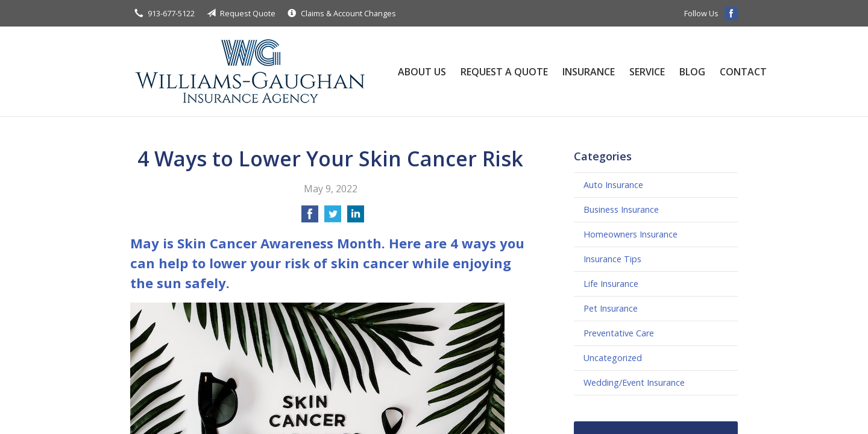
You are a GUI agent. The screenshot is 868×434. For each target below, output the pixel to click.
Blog (692, 72)
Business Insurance (621, 209)
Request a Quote (504, 72)
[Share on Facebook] (310, 218)
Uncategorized (613, 358)
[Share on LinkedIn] (356, 218)
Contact (743, 72)
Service (647, 72)
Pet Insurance (611, 308)
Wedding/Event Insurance (634, 382)
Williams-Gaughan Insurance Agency (251, 71)
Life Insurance (611, 284)
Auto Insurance (613, 185)
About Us (422, 72)
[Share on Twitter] (333, 218)
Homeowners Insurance (631, 234)
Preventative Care (619, 333)
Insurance (589, 72)
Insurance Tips (612, 259)
